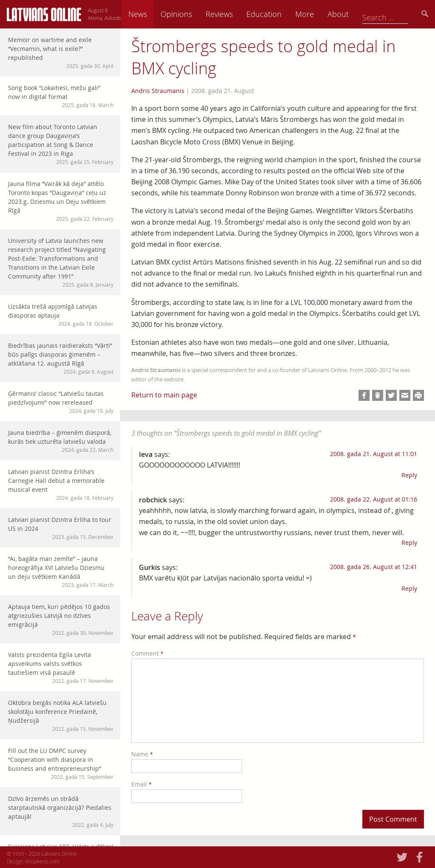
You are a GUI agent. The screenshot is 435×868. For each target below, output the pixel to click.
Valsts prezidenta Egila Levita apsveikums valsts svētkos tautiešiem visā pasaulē (61, 668)
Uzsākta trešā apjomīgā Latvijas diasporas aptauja (61, 315)
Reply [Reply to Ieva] (409, 475)
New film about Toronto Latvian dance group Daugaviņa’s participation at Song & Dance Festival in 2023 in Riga (61, 144)
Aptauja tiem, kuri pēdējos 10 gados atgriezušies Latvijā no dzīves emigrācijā (61, 620)
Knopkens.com (42, 861)
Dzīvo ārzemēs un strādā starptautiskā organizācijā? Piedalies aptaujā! (61, 812)
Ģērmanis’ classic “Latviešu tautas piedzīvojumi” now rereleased (61, 402)
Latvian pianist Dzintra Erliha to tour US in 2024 (61, 528)
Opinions (235, 14)
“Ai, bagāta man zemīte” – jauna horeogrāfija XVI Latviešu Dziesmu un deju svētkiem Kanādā (61, 572)
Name (142, 754)
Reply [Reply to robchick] (409, 542)
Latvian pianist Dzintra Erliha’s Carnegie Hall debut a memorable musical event (61, 485)
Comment (147, 653)
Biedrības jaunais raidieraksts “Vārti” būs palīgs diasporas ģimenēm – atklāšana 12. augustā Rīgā (61, 358)
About (397, 14)
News (197, 14)
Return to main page (164, 395)
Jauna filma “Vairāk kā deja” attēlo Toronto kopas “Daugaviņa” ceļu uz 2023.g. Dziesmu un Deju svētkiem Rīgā (61, 201)
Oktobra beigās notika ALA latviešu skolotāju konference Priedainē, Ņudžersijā (61, 716)
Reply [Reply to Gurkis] (409, 588)
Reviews (278, 14)
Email (141, 784)
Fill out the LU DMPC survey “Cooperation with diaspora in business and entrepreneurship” (61, 764)
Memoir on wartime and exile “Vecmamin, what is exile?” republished (61, 53)
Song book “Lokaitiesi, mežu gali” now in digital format (61, 96)
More (364, 14)
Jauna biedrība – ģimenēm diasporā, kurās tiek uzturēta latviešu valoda (61, 441)
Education (323, 14)
